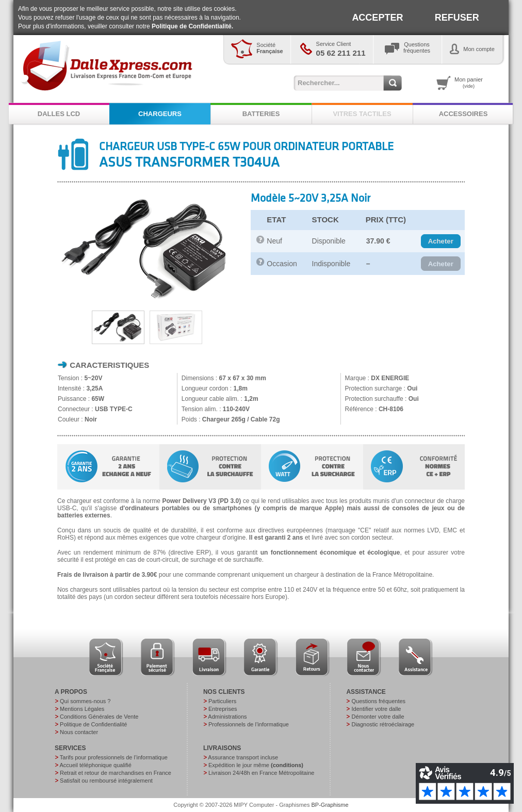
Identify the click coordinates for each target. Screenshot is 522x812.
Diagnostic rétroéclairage (383, 724)
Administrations (227, 717)
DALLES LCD (59, 114)
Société (270, 48)
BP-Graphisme (330, 805)
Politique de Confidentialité (93, 724)
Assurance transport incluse (243, 757)
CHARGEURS (160, 114)
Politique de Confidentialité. (192, 26)
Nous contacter (79, 732)
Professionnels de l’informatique (249, 724)
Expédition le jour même (256, 765)
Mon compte (479, 49)
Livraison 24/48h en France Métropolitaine (261, 773)
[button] (441, 241)
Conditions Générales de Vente (99, 717)
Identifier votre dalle (376, 709)
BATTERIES (261, 114)
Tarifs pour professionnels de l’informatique (114, 757)
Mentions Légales (82, 709)
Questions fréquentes (378, 701)
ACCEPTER (377, 18)
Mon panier (469, 83)
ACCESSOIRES (463, 114)
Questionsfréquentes (417, 47)
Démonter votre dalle (378, 717)
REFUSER (457, 18)
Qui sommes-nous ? (85, 701)
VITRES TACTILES (362, 114)
